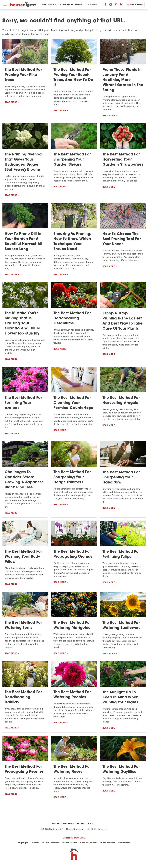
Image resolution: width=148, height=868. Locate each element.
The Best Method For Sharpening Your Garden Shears (72, 160)
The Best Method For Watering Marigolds (72, 625)
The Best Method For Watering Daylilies (121, 769)
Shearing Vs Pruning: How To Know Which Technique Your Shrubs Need (72, 242)
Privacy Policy (86, 823)
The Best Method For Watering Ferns (23, 625)
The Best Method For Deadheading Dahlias (23, 697)
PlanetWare (124, 843)
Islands (94, 843)
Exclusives (49, 5)
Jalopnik (35, 843)
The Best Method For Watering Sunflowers (121, 625)
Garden (92, 5)
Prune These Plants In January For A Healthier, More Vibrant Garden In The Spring (123, 80)
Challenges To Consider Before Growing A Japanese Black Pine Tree (24, 480)
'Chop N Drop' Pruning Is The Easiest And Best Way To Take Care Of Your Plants (122, 321)
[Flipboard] (116, 5)
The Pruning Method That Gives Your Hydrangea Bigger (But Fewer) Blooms (23, 162)
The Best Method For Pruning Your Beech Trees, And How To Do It (73, 78)
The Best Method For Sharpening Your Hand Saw (121, 477)
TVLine (45, 843)
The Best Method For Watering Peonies (72, 695)
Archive (69, 823)
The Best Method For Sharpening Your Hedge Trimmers (72, 477)
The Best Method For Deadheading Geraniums (72, 318)
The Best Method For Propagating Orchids (73, 554)
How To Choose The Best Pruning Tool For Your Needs (122, 239)
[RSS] (121, 5)
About (56, 823)
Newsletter (135, 5)
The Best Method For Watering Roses (72, 769)
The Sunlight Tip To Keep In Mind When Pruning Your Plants (120, 697)
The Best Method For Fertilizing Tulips (121, 554)
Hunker (84, 843)
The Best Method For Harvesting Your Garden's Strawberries (123, 160)
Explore (55, 843)
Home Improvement (72, 5)
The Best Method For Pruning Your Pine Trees (23, 75)
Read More (11, 102)
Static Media (56, 829)
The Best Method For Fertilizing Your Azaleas (23, 403)
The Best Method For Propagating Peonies (24, 769)
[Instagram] (111, 5)
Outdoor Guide (108, 843)
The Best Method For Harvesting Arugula (121, 400)
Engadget (23, 843)
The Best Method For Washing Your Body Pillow (23, 557)
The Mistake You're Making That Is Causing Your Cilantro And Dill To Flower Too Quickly (22, 323)
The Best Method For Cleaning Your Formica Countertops (73, 403)
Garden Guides (69, 843)
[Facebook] (105, 5)
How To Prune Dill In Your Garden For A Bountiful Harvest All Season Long (23, 242)
